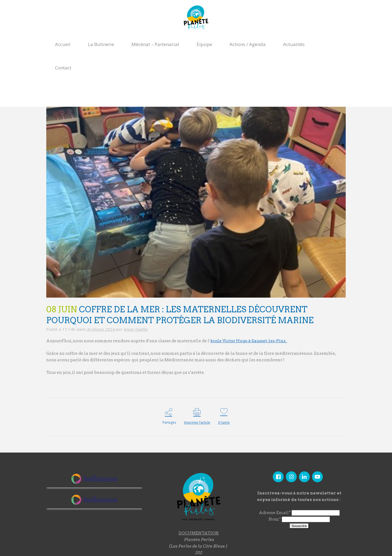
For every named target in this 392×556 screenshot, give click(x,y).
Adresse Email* (275, 513)
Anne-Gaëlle (136, 329)
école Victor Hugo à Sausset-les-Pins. (249, 341)
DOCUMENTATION (199, 533)
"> (94, 501)
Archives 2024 (101, 329)
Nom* (275, 520)
